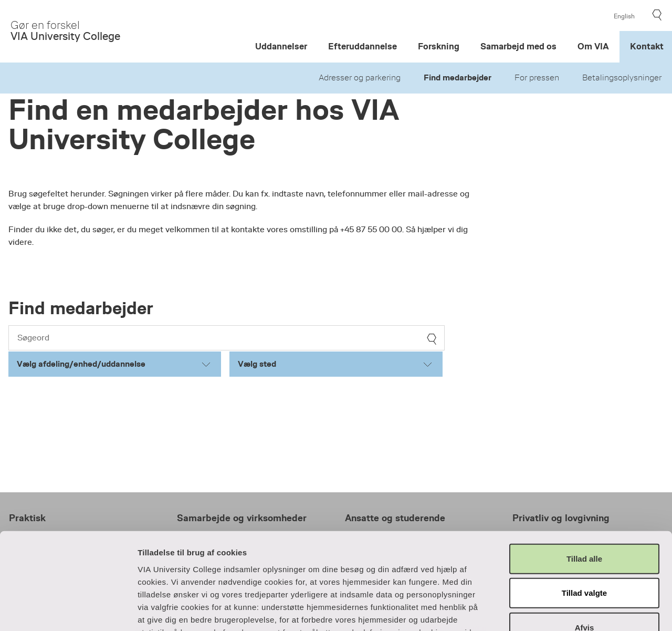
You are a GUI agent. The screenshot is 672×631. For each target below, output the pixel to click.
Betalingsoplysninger (622, 78)
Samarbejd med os (518, 46)
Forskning (439, 46)
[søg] (432, 339)
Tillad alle (584, 470)
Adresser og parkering (360, 78)
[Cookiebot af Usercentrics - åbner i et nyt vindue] (68, 611)
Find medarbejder (458, 78)
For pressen (537, 78)
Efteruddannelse (363, 46)
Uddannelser (281, 46)
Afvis (585, 539)
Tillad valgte (584, 505)
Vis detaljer (568, 610)
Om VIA (593, 46)
